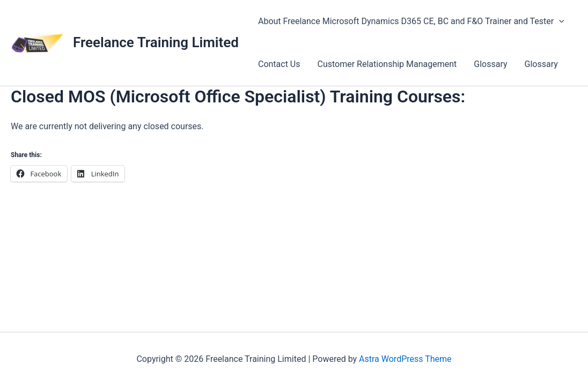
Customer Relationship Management (387, 64)
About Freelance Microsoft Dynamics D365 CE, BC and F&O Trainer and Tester (411, 21)
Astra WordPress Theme (405, 359)
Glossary (490, 64)
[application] (559, 21)
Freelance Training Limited (156, 42)
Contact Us (279, 64)
